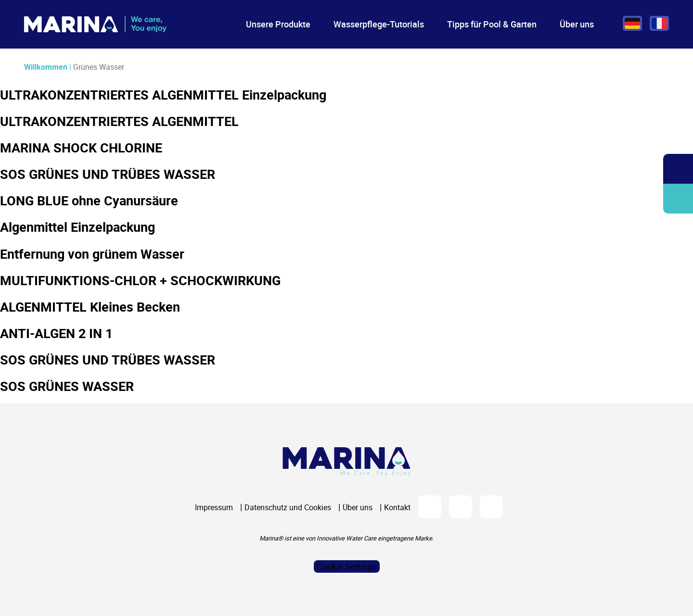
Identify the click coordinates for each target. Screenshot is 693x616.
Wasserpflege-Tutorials (379, 24)
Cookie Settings (347, 566)
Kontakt (397, 507)
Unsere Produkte (278, 24)
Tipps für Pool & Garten (492, 24)
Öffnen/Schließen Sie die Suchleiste (678, 169)
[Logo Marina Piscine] (346, 461)
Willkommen (46, 67)
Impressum (214, 507)
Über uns (577, 24)
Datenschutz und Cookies (288, 507)
